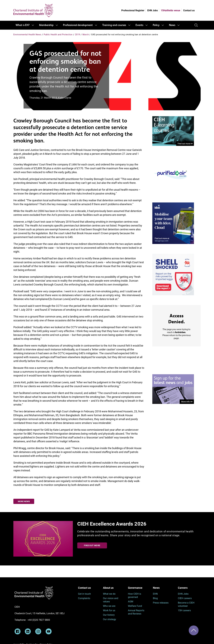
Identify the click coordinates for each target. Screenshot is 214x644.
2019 (77, 35)
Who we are (109, 606)
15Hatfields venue (171, 10)
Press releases (161, 603)
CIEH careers (185, 598)
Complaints (84, 598)
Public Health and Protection (58, 35)
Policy (156, 25)
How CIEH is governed (135, 595)
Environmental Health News (27, 35)
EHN (155, 594)
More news (24, 501)
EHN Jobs (153, 10)
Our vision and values (111, 600)
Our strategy (110, 619)
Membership (46, 25)
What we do (109, 594)
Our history (109, 615)
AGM (131, 602)
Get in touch (84, 594)
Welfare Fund (135, 606)
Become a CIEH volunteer (186, 604)
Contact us (189, 10)
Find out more (92, 545)
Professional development (78, 25)
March (86, 35)
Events (139, 25)
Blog (155, 598)
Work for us (109, 610)
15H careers (184, 610)
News (172, 25)
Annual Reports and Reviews (136, 612)
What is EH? (23, 25)
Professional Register (133, 10)
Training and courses (114, 25)
